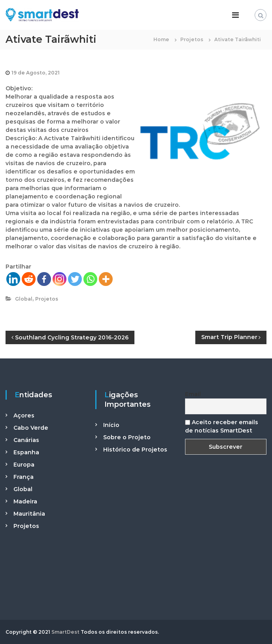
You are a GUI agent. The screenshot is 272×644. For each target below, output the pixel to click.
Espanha (26, 452)
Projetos (192, 39)
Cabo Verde (31, 428)
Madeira (25, 501)
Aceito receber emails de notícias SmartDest (222, 426)
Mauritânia (29, 514)
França (24, 477)
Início (111, 425)
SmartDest (65, 632)
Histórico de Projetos (135, 450)
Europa (24, 465)
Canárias (26, 440)
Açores (24, 415)
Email (193, 394)
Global (24, 299)
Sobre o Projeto (127, 437)
